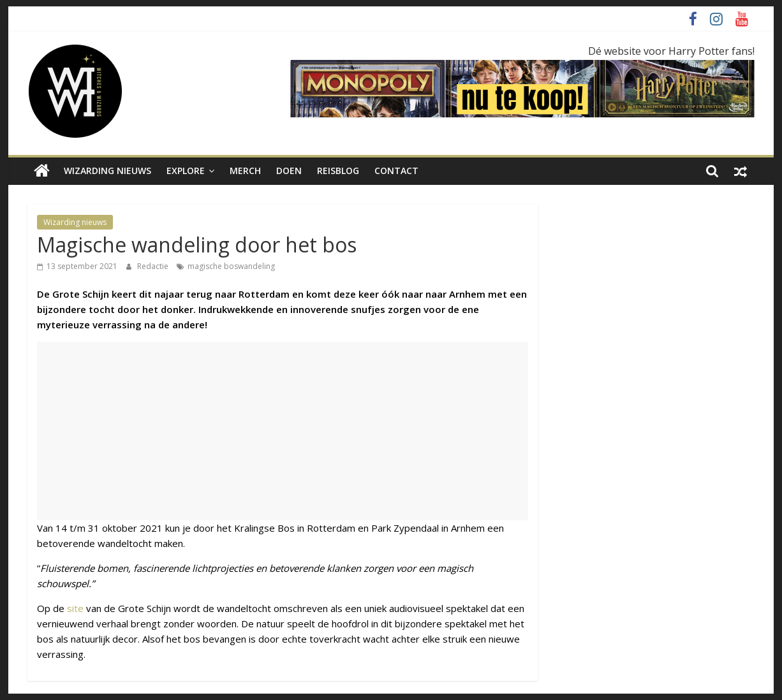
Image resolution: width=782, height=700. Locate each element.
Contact (396, 171)
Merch (245, 171)
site (75, 608)
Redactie (154, 266)
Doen (289, 171)
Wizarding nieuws (107, 171)
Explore (186, 171)
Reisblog (338, 171)
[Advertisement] (283, 431)
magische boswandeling (231, 266)
